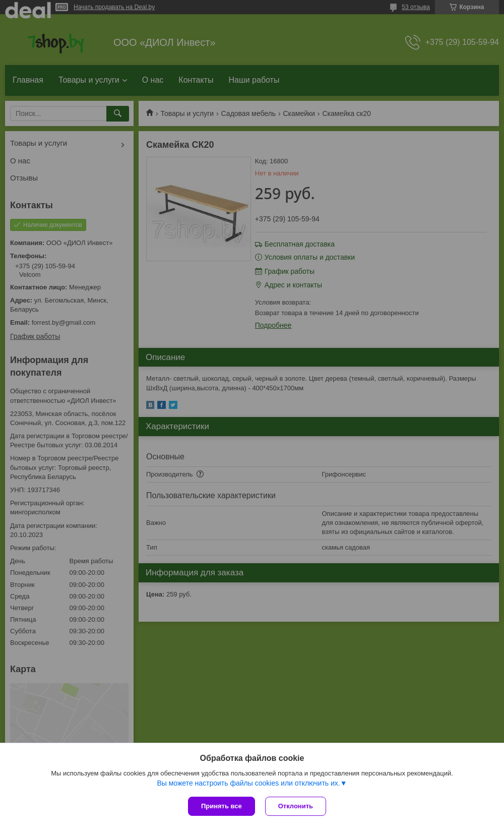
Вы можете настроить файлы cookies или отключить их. (248, 783)
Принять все (222, 806)
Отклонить (296, 806)
